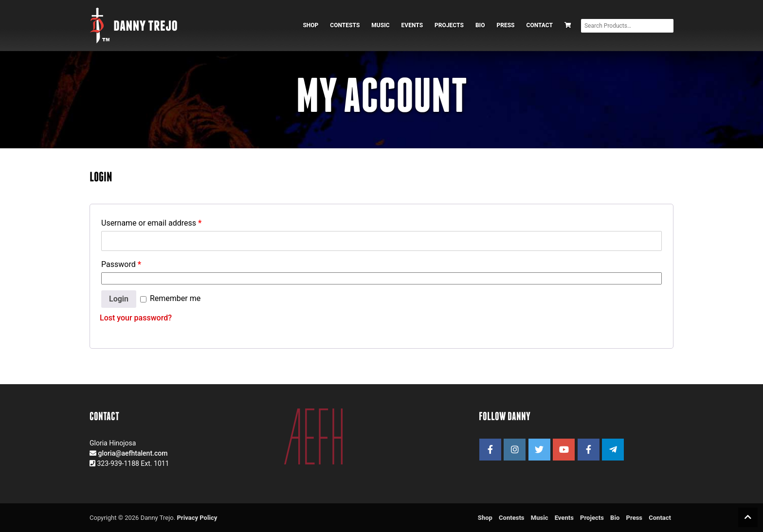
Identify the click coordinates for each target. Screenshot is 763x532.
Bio (480, 25)
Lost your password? (136, 318)
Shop (310, 25)
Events (412, 25)
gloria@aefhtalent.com (133, 453)
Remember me (170, 298)
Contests (345, 25)
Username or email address (151, 223)
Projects (449, 25)
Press (505, 25)
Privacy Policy (197, 518)
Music (380, 25)
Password (121, 264)
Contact (540, 25)
